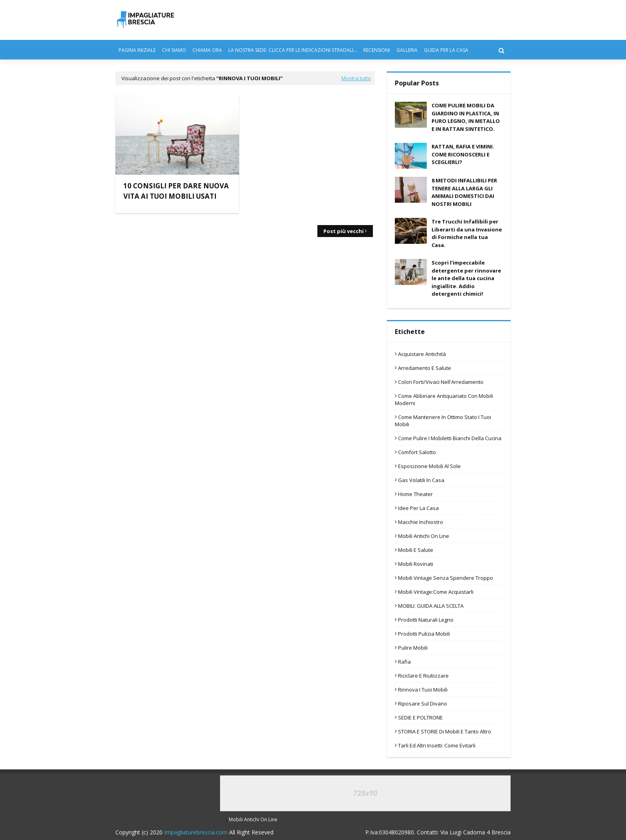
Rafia (404, 662)
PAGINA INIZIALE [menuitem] (137, 50)
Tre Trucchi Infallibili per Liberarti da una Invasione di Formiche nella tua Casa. (467, 233)
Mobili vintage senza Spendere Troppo (446, 578)
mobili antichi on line (424, 536)
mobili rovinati (416, 564)
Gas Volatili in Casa (421, 480)
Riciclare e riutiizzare (423, 676)
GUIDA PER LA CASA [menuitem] (446, 50)
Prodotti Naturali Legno (426, 620)
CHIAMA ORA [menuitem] (207, 50)
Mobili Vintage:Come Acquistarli (436, 592)
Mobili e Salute (416, 550)
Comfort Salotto (417, 452)
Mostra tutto (356, 78)
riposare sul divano (423, 704)
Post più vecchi (344, 231)
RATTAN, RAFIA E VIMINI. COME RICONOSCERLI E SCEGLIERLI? (463, 154)
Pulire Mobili (413, 648)
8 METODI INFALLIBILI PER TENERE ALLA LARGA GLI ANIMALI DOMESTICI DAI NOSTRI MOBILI (464, 192)
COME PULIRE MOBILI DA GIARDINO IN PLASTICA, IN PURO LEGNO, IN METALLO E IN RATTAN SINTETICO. (466, 117)
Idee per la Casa (418, 508)
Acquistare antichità (422, 354)
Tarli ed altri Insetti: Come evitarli (437, 745)
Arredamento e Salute (425, 368)
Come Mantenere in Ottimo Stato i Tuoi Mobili (443, 421)
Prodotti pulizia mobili (424, 634)
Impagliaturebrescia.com (196, 832)
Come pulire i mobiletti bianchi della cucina (450, 438)
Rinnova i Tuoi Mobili (423, 690)
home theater (415, 494)
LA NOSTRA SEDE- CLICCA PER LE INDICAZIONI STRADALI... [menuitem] (293, 50)
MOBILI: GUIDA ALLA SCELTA (431, 606)
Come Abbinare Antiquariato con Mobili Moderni (444, 399)
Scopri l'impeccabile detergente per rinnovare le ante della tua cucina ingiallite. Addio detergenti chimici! (466, 278)
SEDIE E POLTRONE (420, 717)
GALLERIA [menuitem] (407, 50)
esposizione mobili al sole (429, 466)
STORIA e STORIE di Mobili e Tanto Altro (445, 731)
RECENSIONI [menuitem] (377, 50)
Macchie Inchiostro (421, 522)
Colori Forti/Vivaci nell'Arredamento (441, 382)
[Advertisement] (312, 151)
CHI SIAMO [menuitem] (174, 50)
